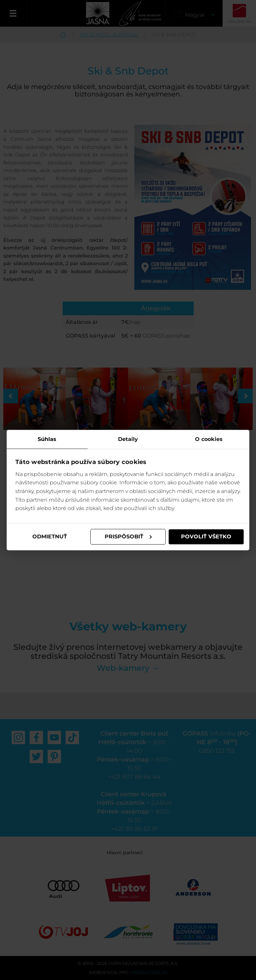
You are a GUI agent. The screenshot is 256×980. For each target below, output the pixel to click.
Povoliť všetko (206, 537)
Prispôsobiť (128, 537)
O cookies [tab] (209, 439)
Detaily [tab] (128, 439)
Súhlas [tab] (47, 439)
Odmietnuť (50, 537)
